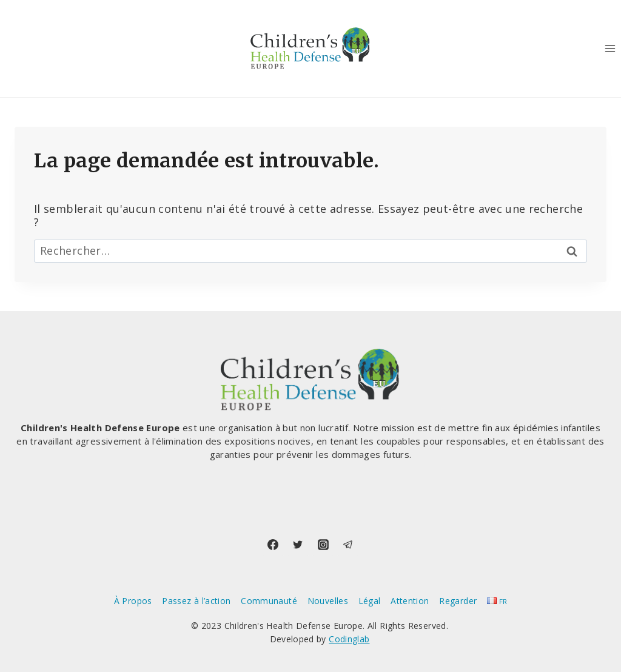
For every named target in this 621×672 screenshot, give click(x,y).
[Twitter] (298, 545)
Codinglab (349, 639)
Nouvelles (328, 601)
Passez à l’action (196, 601)
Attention (410, 601)
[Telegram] (348, 545)
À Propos (133, 601)
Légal (370, 601)
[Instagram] (323, 545)
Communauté (269, 601)
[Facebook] (273, 545)
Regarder (458, 601)
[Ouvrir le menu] (610, 48)
